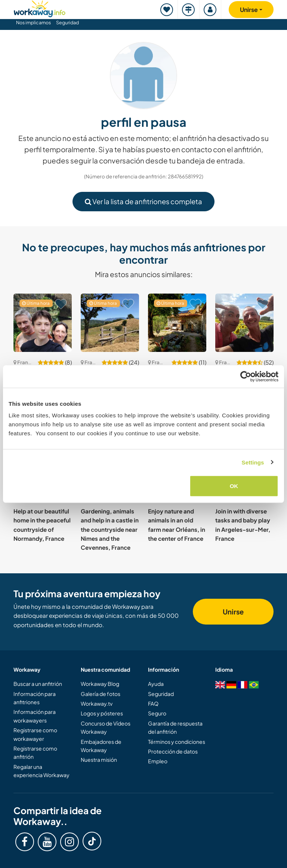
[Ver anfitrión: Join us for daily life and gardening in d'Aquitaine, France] (244, 323)
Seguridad (67, 22)
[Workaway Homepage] (40, 8)
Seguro (157, 713)
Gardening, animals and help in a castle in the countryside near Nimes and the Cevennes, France (110, 529)
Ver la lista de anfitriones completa (143, 201)
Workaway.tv (97, 703)
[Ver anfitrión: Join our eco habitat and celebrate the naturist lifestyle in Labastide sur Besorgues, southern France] (177, 323)
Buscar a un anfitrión (38, 684)
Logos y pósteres (102, 713)
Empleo (158, 761)
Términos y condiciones (177, 742)
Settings (253, 462)
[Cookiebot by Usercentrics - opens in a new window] (246, 376)
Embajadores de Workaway (101, 746)
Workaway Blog (100, 684)
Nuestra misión (99, 760)
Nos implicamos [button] (33, 22)
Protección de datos (173, 751)
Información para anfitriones (35, 698)
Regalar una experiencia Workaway (41, 771)
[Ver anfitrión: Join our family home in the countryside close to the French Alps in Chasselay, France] (110, 323)
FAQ (153, 703)
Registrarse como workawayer (35, 734)
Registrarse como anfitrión (35, 752)
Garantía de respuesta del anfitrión (175, 727)
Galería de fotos (101, 694)
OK (234, 486)
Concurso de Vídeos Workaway (106, 727)
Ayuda (156, 684)
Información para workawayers (35, 716)
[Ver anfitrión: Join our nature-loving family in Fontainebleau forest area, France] (43, 323)
